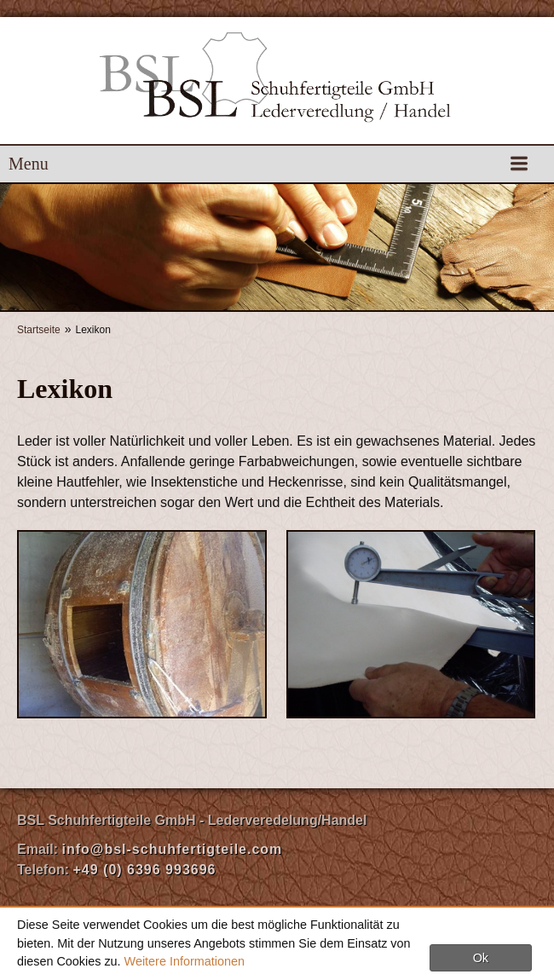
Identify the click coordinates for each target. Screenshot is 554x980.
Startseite (39, 330)
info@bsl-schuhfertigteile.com (172, 849)
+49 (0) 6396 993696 (144, 870)
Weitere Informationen (185, 961)
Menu (29, 164)
